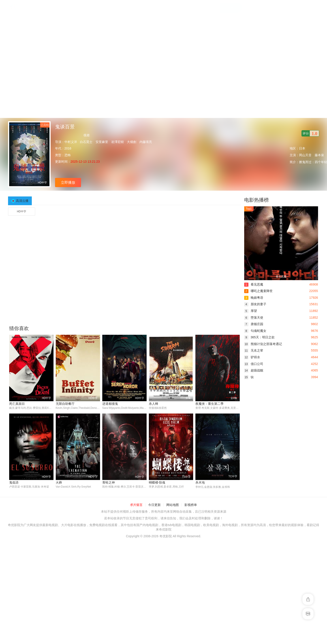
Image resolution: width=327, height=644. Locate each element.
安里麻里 (102, 142)
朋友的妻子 (255, 304)
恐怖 (68, 155)
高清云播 (22, 201)
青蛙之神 (109, 482)
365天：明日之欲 (259, 337)
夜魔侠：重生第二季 (209, 404)
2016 (68, 148)
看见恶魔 (254, 284)
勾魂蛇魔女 (255, 331)
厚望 (251, 311)
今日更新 (154, 505)
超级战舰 (254, 370)
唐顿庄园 (254, 324)
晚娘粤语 (254, 298)
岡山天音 (305, 155)
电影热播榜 (256, 200)
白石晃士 (86, 142)
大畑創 (132, 142)
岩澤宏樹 (118, 142)
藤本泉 (319, 155)
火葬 (59, 482)
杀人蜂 (154, 404)
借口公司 (254, 364)
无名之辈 (254, 350)
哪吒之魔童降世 (258, 291)
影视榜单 (191, 505)
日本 (302, 148)
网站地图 (173, 505)
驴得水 (252, 357)
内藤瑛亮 (146, 142)
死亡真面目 (17, 404)
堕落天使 (254, 318)
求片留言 (136, 505)
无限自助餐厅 (65, 404)
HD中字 (21, 211)
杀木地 (200, 482)
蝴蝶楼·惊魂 (157, 482)
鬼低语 (14, 482)
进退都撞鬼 (110, 404)
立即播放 (68, 182)
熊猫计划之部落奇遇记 (263, 344)
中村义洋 (71, 142)
